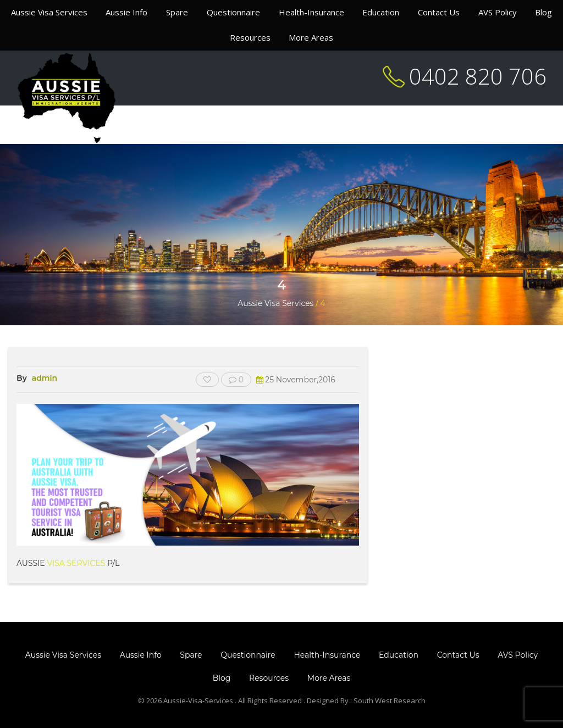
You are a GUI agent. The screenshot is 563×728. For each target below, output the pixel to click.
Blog (543, 12)
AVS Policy (498, 12)
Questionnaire (233, 12)
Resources (250, 37)
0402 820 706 (478, 76)
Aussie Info (126, 12)
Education (381, 12)
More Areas (311, 37)
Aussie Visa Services (49, 12)
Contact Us (439, 12)
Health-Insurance (311, 12)
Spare (177, 12)
